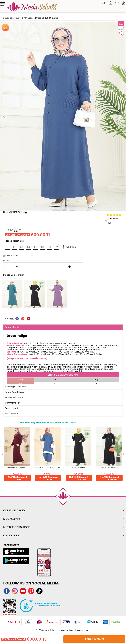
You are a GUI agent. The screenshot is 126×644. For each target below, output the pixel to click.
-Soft (63, 629)
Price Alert (12, 256)
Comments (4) (113, 221)
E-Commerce (73, 629)
